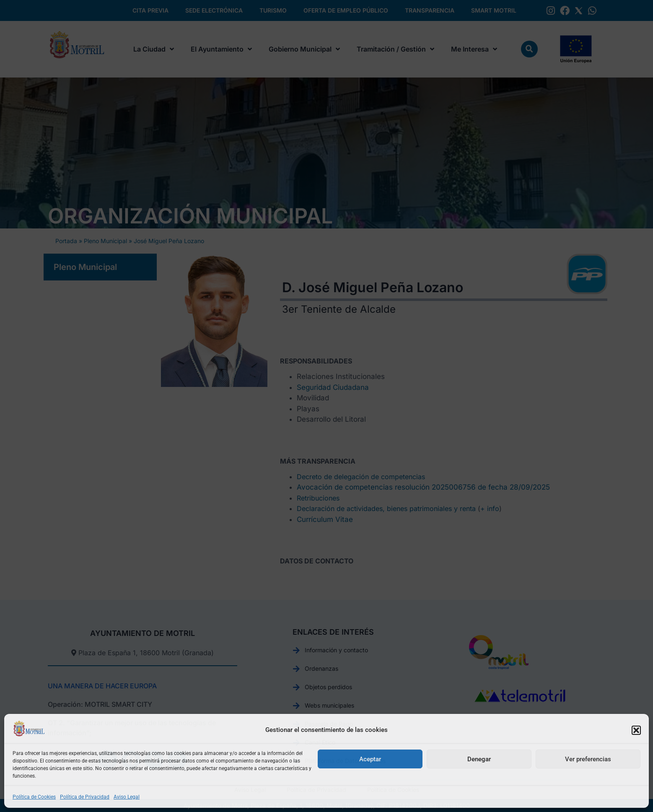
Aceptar (370, 759)
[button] (636, 730)
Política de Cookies (34, 797)
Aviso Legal (127, 797)
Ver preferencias (588, 759)
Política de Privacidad (85, 797)
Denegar (479, 759)
